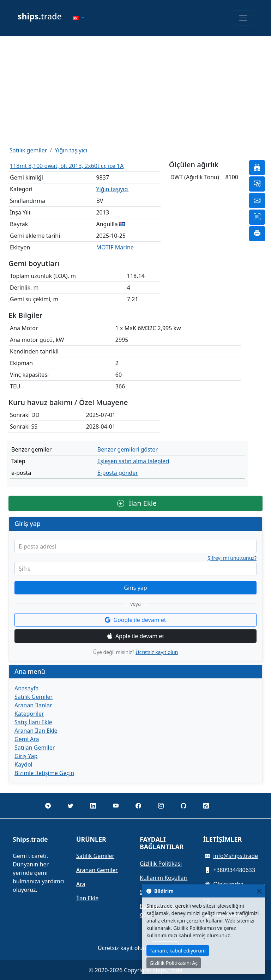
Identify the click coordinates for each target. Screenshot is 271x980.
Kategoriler (29, 714)
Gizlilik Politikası (161, 864)
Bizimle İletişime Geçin (44, 773)
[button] (79, 18)
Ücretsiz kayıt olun (157, 652)
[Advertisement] (135, 91)
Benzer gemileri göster (128, 449)
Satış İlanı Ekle (33, 722)
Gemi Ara (27, 739)
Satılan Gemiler (35, 748)
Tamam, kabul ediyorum (178, 951)
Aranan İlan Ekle (36, 731)
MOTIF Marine (115, 247)
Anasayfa (26, 688)
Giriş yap (135, 588)
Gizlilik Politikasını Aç (174, 963)
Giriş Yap (26, 756)
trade (40, 16)
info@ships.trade (236, 856)
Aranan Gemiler (97, 870)
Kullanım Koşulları (164, 878)
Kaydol (23, 764)
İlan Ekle (137, 503)
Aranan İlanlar (33, 705)
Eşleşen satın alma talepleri (133, 461)
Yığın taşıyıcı (71, 150)
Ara (81, 884)
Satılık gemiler (28, 150)
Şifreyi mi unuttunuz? (232, 558)
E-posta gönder (118, 473)
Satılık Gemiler (34, 697)
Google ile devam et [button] (135, 620)
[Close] (259, 891)
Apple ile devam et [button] (135, 636)
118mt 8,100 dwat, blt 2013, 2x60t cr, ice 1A (67, 166)
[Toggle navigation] (243, 18)
